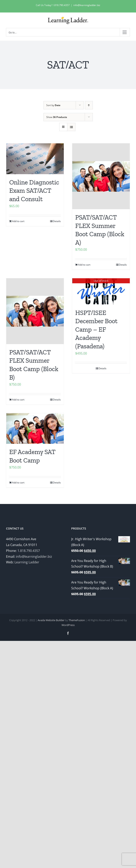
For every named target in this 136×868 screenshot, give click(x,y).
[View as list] (71, 127)
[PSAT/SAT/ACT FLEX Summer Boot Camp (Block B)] (35, 311)
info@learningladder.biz (87, 5)
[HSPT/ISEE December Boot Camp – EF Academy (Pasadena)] (101, 291)
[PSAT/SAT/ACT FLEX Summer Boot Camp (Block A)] (101, 176)
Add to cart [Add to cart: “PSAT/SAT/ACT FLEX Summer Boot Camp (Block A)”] (84, 265)
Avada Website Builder (51, 620)
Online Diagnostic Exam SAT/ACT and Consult (34, 191)
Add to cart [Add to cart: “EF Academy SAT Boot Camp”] (18, 483)
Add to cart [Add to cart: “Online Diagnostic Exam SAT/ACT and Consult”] (18, 221)
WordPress (68, 625)
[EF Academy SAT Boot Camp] (35, 428)
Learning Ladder (27, 562)
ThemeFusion (77, 620)
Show (57, 117)
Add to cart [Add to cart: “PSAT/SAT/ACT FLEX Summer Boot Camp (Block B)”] (18, 400)
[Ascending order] (89, 105)
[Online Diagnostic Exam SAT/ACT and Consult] (35, 159)
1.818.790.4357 (29, 551)
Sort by (53, 105)
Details (57, 221)
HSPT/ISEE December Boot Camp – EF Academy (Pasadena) (96, 329)
